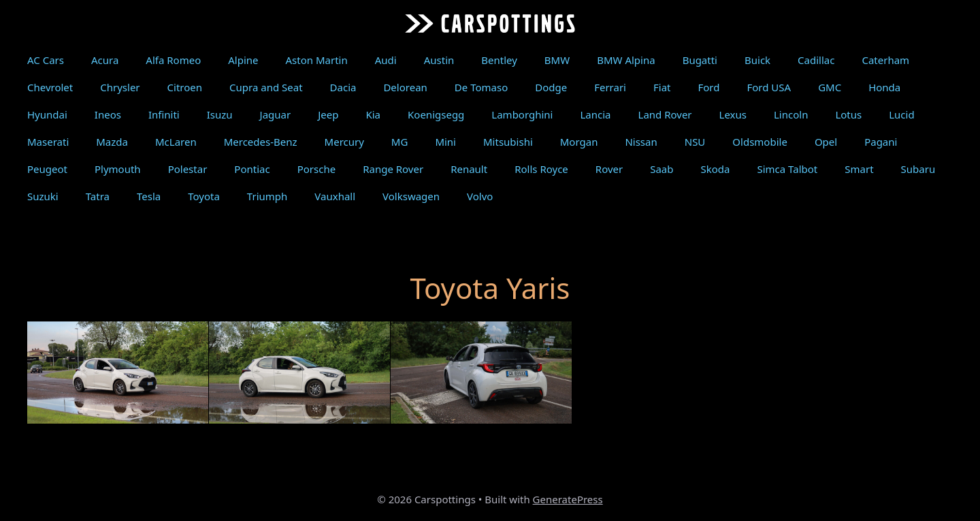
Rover (609, 169)
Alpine (243, 60)
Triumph (267, 196)
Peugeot (47, 169)
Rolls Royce (541, 169)
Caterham (885, 60)
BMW (557, 60)
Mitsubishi (508, 142)
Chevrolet (50, 87)
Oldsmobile (760, 142)
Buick (757, 60)
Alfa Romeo (173, 60)
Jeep (328, 114)
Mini (445, 142)
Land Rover (665, 114)
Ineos (108, 114)
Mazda (112, 142)
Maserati (48, 142)
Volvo (480, 196)
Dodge (551, 87)
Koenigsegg (436, 114)
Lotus (848, 114)
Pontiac (252, 169)
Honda (884, 87)
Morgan (579, 142)
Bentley (499, 60)
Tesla (149, 196)
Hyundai (47, 114)
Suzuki (43, 196)
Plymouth (118, 169)
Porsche (316, 169)
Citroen (185, 87)
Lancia (595, 114)
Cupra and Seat (266, 87)
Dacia (343, 87)
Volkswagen (411, 196)
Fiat (662, 87)
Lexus (733, 114)
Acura (105, 60)
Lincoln (791, 114)
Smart (859, 169)
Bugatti (700, 60)
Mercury (344, 142)
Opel (826, 142)
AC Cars (46, 60)
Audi (386, 60)
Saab (661, 169)
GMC (830, 87)
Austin (439, 60)
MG (400, 142)
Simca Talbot (787, 169)
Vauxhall (335, 196)
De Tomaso (481, 87)
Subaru (918, 169)
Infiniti (164, 114)
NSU (695, 142)
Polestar (188, 169)
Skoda (716, 169)
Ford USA (769, 87)
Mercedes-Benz (261, 142)
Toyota (204, 196)
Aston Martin (317, 60)
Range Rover (393, 169)
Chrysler (120, 87)
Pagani (881, 142)
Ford (708, 87)
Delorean (405, 87)
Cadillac (816, 60)
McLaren (176, 142)
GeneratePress (568, 499)
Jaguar (276, 114)
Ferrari (610, 87)
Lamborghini (522, 114)
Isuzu (220, 114)
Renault (469, 169)
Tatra (98, 196)
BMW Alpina (626, 60)
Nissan (641, 142)
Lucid (901, 114)
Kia (373, 114)
